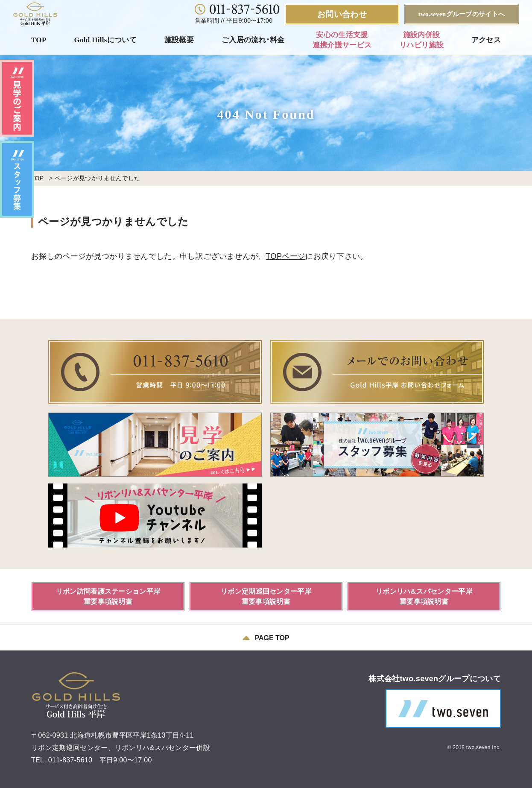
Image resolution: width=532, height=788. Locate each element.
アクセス (486, 40)
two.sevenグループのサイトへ (462, 14)
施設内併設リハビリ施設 (421, 40)
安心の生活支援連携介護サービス (342, 40)
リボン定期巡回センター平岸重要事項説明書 (266, 596)
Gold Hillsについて (105, 40)
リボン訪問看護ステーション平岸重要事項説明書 (108, 596)
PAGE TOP (266, 638)
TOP (39, 40)
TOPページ (286, 256)
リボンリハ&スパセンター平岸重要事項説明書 (424, 596)
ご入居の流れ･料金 (253, 40)
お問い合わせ (342, 14)
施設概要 (179, 40)
